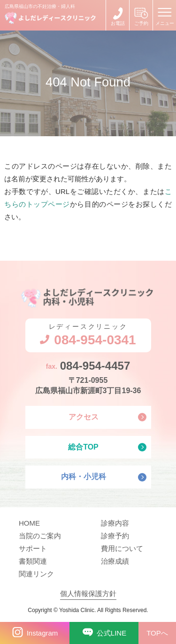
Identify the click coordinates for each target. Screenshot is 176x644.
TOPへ (157, 633)
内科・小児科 (84, 477)
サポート (33, 548)
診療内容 (115, 523)
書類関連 (33, 561)
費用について (122, 548)
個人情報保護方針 (88, 594)
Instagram (33, 633)
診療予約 (115, 536)
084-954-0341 (118, 15)
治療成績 (115, 561)
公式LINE (103, 633)
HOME (29, 523)
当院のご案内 (40, 536)
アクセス (84, 417)
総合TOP (83, 447)
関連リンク (36, 574)
